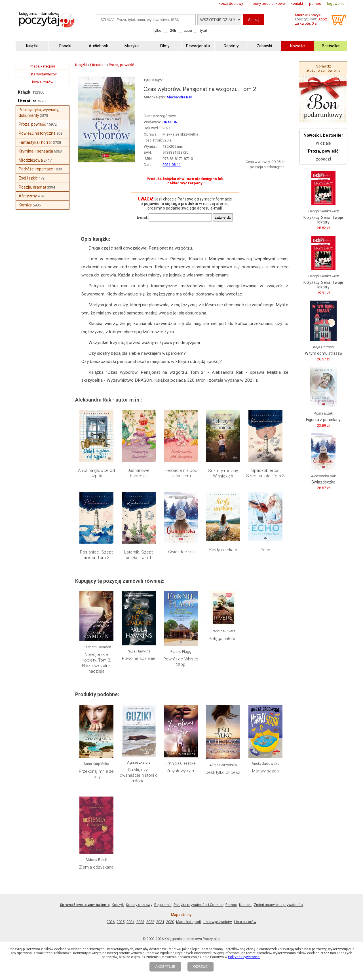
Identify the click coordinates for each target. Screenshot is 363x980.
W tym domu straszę (323, 353)
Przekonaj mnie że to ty (96, 774)
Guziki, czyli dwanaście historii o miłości (139, 775)
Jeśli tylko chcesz (223, 772)
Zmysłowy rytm (181, 771)
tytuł (203, 30)
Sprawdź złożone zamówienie (323, 68)
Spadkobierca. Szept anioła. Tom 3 (265, 473)
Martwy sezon (265, 771)
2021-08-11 (172, 165)
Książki (25, 92)
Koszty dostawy (139, 905)
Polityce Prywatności (244, 957)
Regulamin (163, 905)
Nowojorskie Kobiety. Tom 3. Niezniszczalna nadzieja (96, 663)
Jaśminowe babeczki (139, 473)
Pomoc (231, 905)
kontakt (297, 4)
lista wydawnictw (43, 74)
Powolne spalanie (139, 658)
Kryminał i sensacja (36, 151)
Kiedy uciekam (223, 550)
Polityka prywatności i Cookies (199, 905)
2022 (150, 922)
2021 (160, 922)
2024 (130, 922)
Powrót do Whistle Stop (181, 662)
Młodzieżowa (31, 160)
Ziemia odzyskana (96, 867)
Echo (265, 550)
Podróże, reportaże (36, 169)
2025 (121, 922)
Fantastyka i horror (35, 142)
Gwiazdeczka (181, 552)
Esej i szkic (28, 178)
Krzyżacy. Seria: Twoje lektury (323, 220)
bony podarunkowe (269, 4)
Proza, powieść (32, 124)
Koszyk (118, 905)
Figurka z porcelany (323, 420)
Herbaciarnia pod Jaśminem (181, 473)
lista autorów (43, 82)
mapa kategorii (43, 66)
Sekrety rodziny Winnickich (223, 474)
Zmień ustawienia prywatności (279, 905)
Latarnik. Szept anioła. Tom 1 (139, 555)
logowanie (336, 4)
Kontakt (245, 905)
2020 (170, 922)
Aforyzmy (28, 196)
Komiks (25, 205)
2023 (140, 922)
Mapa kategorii (188, 922)
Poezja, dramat (32, 187)
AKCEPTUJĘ (165, 967)
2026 (111, 922)
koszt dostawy (231, 4)
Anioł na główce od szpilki (96, 473)
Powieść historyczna (37, 133)
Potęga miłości (223, 639)
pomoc (315, 4)
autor (188, 30)
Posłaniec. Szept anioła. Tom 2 (96, 555)
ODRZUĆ (200, 967)
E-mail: (142, 217)
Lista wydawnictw (217, 922)
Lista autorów (245, 922)
